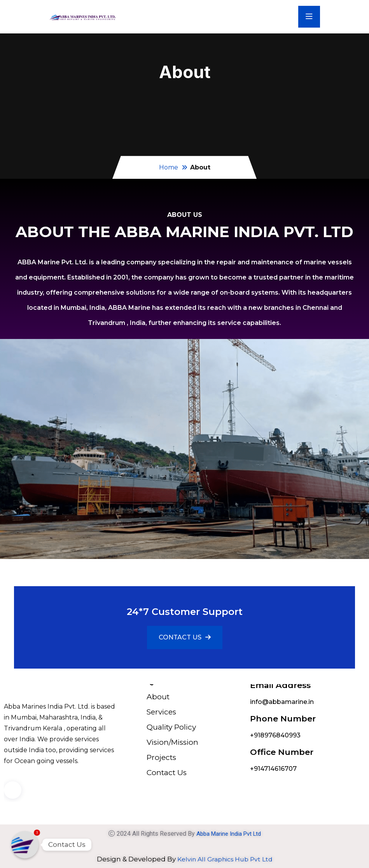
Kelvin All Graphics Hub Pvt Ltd (225, 859)
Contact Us (167, 773)
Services (161, 712)
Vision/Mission (172, 742)
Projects (161, 757)
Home (169, 167)
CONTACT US (185, 637)
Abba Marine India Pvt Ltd (228, 834)
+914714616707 (273, 769)
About (158, 697)
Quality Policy (171, 727)
